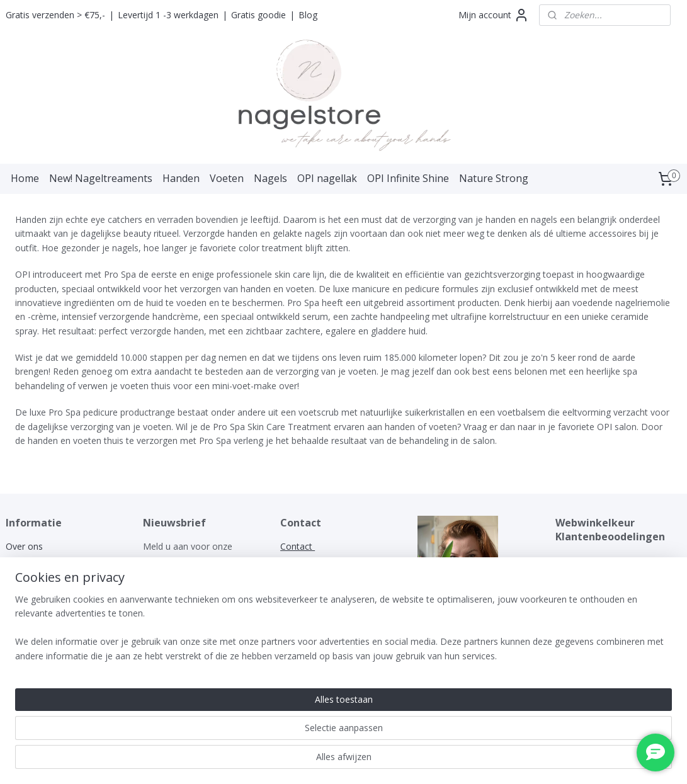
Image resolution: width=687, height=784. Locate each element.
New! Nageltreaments (101, 178)
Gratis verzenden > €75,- (55, 15)
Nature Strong (494, 178)
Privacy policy (33, 575)
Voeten (227, 178)
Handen (181, 178)
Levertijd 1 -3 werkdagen (168, 15)
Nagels (270, 178)
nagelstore (439, 631)
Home (25, 178)
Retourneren (31, 617)
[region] (260, 734)
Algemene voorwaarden (54, 561)
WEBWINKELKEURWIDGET (610, 561)
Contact (22, 631)
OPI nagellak (327, 178)
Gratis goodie (258, 15)
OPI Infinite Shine (408, 178)
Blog (308, 15)
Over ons (24, 546)
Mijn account (494, 15)
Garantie (23, 588)
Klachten (25, 603)
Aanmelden (176, 590)
